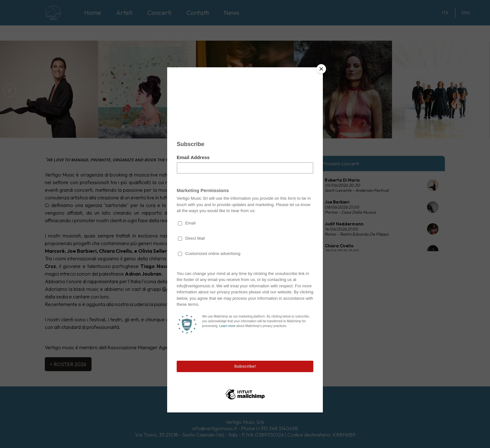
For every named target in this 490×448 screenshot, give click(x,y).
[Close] (321, 69)
